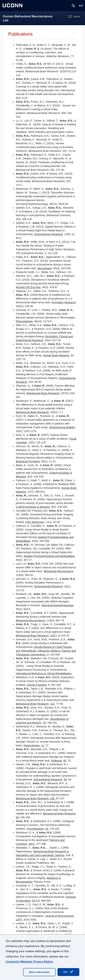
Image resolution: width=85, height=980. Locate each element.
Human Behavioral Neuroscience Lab (28, 18)
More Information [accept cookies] (39, 972)
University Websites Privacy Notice (29, 962)
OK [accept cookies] (68, 972)
